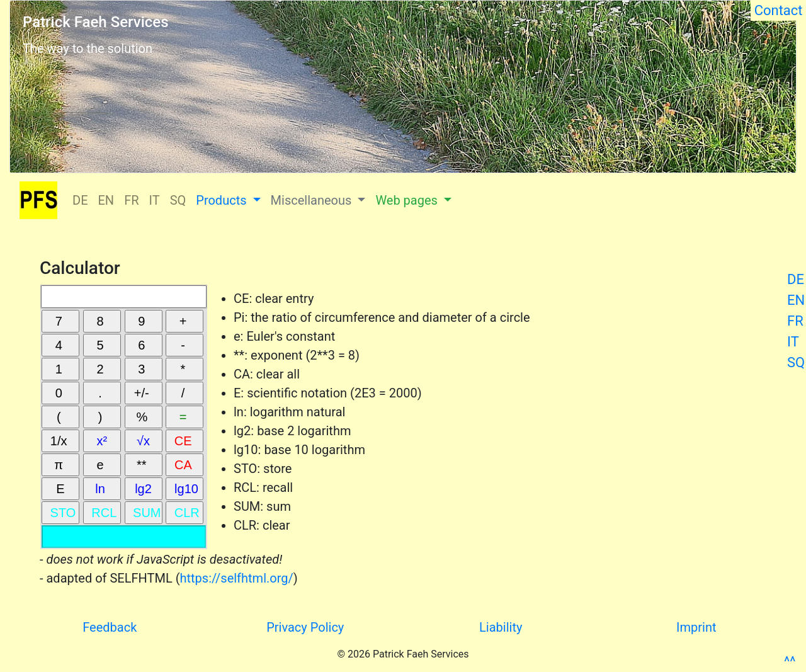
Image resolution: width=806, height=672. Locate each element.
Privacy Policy (305, 627)
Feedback (110, 627)
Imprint (696, 627)
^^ (790, 662)
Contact (778, 10)
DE (796, 279)
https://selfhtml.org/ (237, 578)
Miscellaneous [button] (313, 200)
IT (793, 342)
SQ (796, 362)
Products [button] (223, 200)
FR (795, 321)
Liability (501, 627)
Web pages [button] (408, 200)
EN (796, 300)
